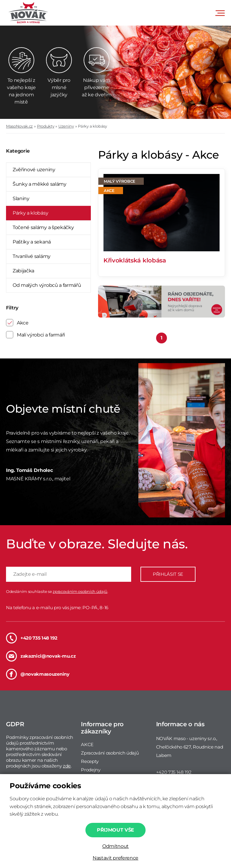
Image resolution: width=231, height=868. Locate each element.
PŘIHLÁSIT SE (168, 574)
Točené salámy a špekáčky (43, 227)
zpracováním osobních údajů (80, 591)
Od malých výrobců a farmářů (47, 285)
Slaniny (21, 198)
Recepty (90, 761)
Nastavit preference (115, 858)
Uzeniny (66, 126)
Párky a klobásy (92, 126)
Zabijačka (23, 271)
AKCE (87, 744)
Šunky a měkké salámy (40, 184)
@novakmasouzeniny (38, 674)
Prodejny (91, 770)
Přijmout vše (115, 830)
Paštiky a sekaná (32, 242)
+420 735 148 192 (32, 638)
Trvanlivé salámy (32, 256)
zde (67, 766)
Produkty (46, 126)
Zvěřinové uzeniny (34, 170)
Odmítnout (115, 846)
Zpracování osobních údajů (110, 753)
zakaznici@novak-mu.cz (41, 656)
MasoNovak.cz (19, 126)
